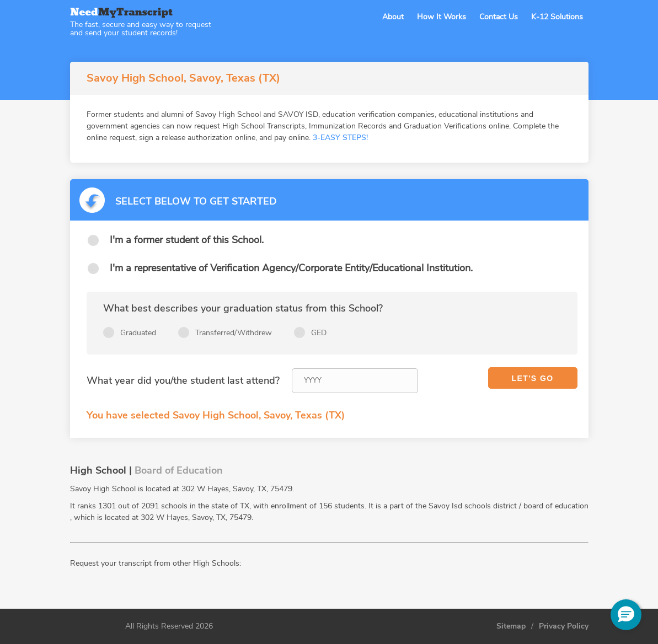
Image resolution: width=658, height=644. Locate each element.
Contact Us (499, 17)
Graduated (138, 333)
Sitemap (511, 626)
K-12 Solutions (557, 17)
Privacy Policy (564, 626)
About (393, 17)
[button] (626, 615)
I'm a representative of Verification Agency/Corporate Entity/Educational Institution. (291, 268)
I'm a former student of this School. (187, 240)
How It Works (442, 17)
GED (319, 333)
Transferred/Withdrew (234, 333)
